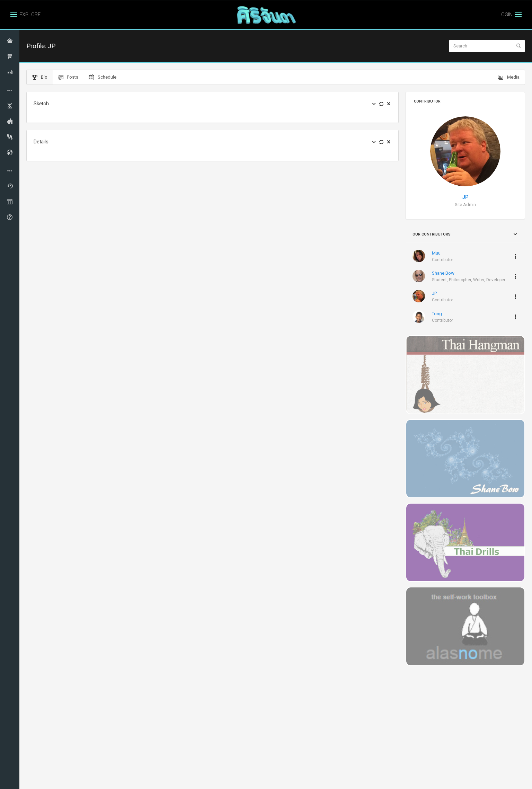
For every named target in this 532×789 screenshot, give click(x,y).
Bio (40, 77)
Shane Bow (443, 273)
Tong (437, 314)
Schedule (103, 77)
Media (509, 77)
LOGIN (506, 15)
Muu (436, 253)
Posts (68, 77)
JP (465, 197)
